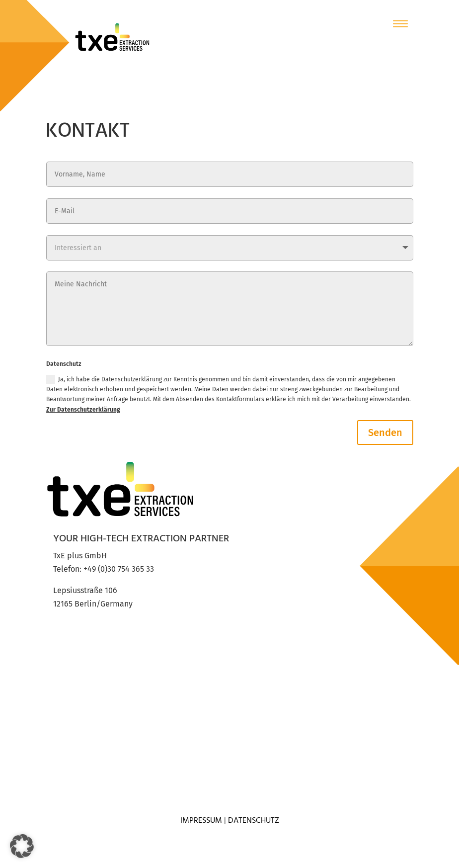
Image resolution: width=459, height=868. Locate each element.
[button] (22, 846)
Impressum (201, 821)
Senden (385, 433)
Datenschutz (254, 821)
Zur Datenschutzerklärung (83, 410)
